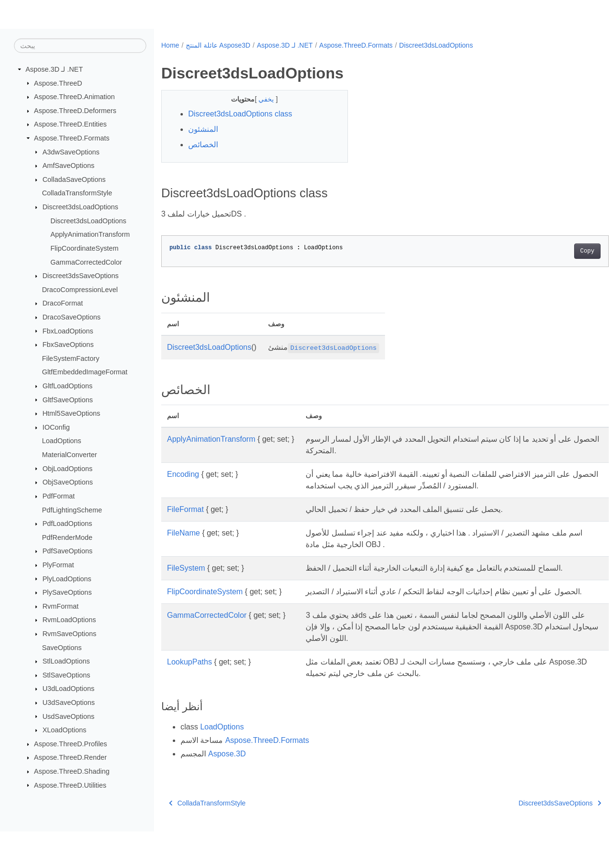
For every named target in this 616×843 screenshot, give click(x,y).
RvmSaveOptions (69, 634)
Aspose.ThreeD (58, 83)
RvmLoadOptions (69, 620)
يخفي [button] (261, 99)
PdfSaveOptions (67, 551)
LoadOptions (62, 441)
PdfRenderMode (67, 537)
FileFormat (185, 509)
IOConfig (56, 427)
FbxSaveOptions (68, 345)
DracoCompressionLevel (80, 290)
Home (170, 45)
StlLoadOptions (66, 661)
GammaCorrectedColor (86, 262)
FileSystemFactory (71, 358)
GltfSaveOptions (68, 399)
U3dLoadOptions (68, 689)
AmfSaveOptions (68, 166)
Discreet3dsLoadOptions (80, 207)
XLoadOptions (64, 730)
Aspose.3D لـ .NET (54, 69)
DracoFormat (63, 303)
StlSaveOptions (66, 675)
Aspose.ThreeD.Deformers (75, 111)
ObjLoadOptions (67, 468)
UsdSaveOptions (68, 716)
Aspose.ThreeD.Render (71, 757)
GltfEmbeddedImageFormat (85, 372)
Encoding (183, 474)
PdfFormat (58, 496)
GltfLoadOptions (67, 386)
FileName (183, 533)
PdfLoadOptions (67, 524)
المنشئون (203, 129)
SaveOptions (62, 647)
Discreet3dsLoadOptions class (240, 114)
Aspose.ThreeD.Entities (71, 124)
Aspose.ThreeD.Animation (75, 97)
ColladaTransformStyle (77, 193)
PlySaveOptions (67, 592)
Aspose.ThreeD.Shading (72, 771)
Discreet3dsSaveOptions (80, 276)
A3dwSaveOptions (71, 152)
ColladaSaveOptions (74, 179)
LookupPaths (189, 673)
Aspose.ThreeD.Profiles (71, 744)
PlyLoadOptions (67, 578)
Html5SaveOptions (71, 413)
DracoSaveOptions (71, 317)
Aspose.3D (227, 765)
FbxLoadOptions (68, 331)
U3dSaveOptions (69, 702)
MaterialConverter (69, 455)
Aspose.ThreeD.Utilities (70, 785)
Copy (556, 251)
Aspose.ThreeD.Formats (72, 138)
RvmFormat (60, 606)
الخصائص (203, 145)
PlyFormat (58, 565)
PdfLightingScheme (72, 510)
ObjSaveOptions (68, 482)
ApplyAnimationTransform (90, 234)
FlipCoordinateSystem (85, 248)
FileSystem (186, 568)
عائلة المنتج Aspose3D (218, 45)
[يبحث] (80, 46)
